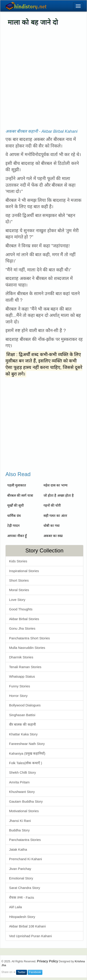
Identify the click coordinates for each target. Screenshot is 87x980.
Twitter (21, 972)
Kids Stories (18, 561)
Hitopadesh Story (22, 917)
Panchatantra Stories (25, 840)
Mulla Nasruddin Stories (27, 648)
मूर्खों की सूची (16, 505)
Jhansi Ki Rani (20, 821)
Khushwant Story (22, 792)
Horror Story (18, 696)
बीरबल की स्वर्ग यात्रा (20, 495)
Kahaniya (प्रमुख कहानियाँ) (27, 753)
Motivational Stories (24, 811)
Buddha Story (19, 830)
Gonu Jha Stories (22, 628)
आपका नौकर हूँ (17, 536)
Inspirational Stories (24, 571)
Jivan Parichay (20, 869)
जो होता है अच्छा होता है (59, 495)
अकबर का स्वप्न (53, 536)
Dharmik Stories (21, 657)
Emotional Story (21, 878)
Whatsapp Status (22, 676)
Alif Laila (16, 907)
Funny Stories (20, 686)
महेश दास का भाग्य (56, 485)
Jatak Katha (18, 849)
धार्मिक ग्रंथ (14, 516)
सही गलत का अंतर (55, 516)
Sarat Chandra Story (25, 888)
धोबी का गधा (52, 526)
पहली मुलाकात (17, 485)
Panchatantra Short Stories (29, 638)
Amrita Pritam (19, 782)
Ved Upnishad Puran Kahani (30, 936)
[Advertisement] (42, 73)
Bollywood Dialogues (25, 705)
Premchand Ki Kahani (25, 859)
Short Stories (19, 580)
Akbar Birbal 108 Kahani (27, 926)
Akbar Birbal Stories (24, 619)
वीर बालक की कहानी (22, 724)
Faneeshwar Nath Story (27, 744)
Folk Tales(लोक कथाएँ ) (26, 763)
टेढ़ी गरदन (13, 526)
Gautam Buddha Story (26, 801)
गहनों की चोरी (52, 505)
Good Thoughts (21, 609)
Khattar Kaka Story (23, 734)
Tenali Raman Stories (25, 667)
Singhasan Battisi (22, 715)
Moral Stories (19, 590)
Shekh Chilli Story (22, 772)
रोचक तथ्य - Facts (22, 897)
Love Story (17, 600)
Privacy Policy (47, 961)
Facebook (35, 972)
